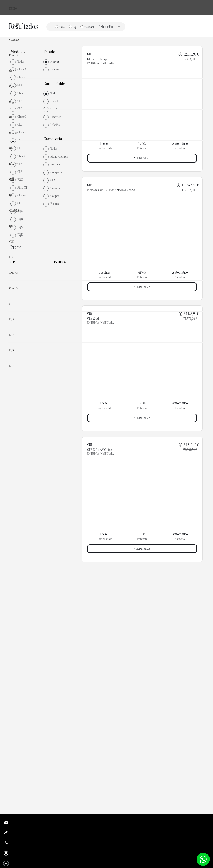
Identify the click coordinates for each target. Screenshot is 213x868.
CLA (11, 102)
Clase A (14, 40)
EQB (12, 335)
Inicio (13, 9)
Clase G (14, 55)
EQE (12, 366)
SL (11, 304)
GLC (12, 148)
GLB (12, 117)
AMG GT (14, 273)
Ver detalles (142, 419)
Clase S (14, 210)
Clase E (14, 164)
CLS (11, 242)
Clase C (14, 133)
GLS (12, 226)
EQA (12, 319)
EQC (12, 257)
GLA (12, 71)
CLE (11, 179)
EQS (12, 350)
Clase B (14, 86)
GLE (12, 195)
